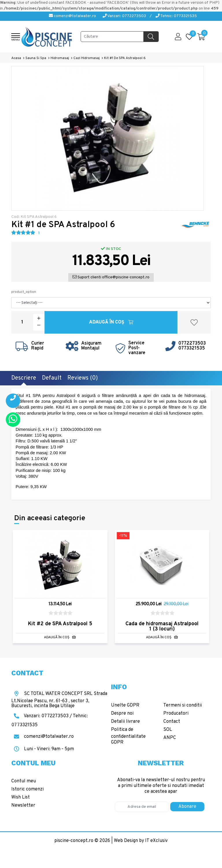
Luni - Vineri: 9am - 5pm (43, 749)
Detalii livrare (125, 722)
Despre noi (122, 713)
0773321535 (192, 348)
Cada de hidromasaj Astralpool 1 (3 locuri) (162, 627)
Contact (172, 722)
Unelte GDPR (125, 705)
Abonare (187, 807)
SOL (168, 730)
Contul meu (24, 781)
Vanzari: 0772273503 (124, 16)
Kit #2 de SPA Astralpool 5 (60, 624)
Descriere (24, 378)
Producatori (176, 713)
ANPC (170, 738)
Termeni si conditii (183, 705)
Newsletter (23, 806)
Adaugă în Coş (111, 322)
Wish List (21, 797)
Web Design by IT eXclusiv (141, 841)
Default (52, 378)
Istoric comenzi (27, 789)
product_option (24, 292)
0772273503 (192, 343)
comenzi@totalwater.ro (72, 16)
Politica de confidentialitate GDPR (128, 736)
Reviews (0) (83, 378)
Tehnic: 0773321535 (176, 16)
